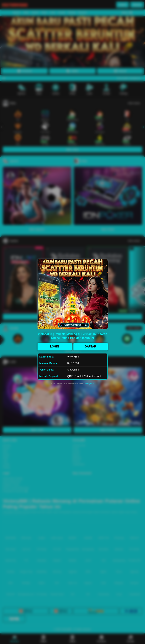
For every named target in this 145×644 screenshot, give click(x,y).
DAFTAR (91, 347)
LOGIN (55, 347)
